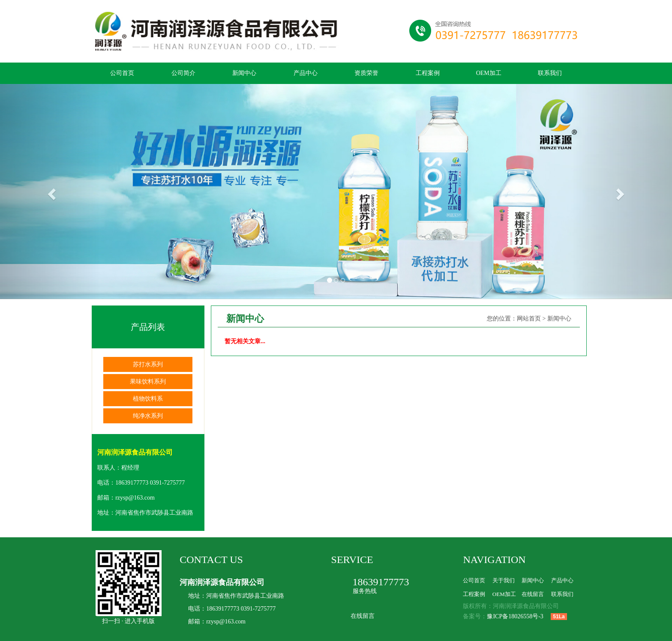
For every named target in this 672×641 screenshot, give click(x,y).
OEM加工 (489, 73)
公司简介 (183, 73)
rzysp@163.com (135, 498)
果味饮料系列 (148, 382)
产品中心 (306, 73)
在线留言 (363, 616)
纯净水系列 (148, 416)
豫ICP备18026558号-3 (515, 616)
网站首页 (529, 319)
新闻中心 (244, 73)
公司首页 (122, 73)
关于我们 (504, 580)
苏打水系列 (148, 364)
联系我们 (550, 73)
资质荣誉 (366, 73)
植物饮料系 (148, 399)
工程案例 (428, 73)
